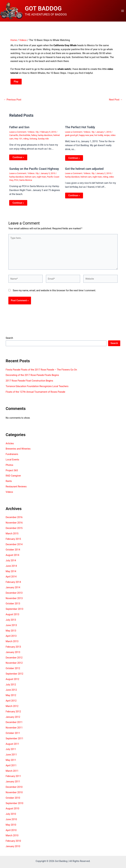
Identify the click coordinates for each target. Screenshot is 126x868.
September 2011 (15, 740)
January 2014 (13, 589)
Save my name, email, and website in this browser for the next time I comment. (54, 292)
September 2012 (15, 675)
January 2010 (13, 848)
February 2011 (13, 778)
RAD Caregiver (13, 477)
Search (9, 340)
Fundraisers (12, 456)
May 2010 (11, 826)
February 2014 (13, 584)
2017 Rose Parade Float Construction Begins (29, 382)
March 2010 (12, 837)
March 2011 (12, 773)
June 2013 (11, 627)
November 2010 (14, 794)
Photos (10, 467)
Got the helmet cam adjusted (84, 170)
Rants (9, 483)
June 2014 (11, 568)
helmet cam (30, 178)
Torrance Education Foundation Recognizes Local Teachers (37, 388)
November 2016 (14, 524)
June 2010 (11, 821)
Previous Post (12, 101)
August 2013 (12, 616)
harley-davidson (45, 137)
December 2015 (14, 530)
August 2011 (12, 746)
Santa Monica (26, 182)
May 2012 (11, 697)
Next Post (116, 101)
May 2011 (11, 762)
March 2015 (12, 535)
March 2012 (12, 708)
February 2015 (13, 541)
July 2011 (11, 751)
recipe (107, 137)
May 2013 (11, 632)
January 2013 (13, 654)
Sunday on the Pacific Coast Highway (34, 170)
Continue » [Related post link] (18, 159)
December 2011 (14, 724)
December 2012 (14, 659)
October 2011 (13, 735)
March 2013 (12, 643)
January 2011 (13, 783)
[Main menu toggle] (123, 12)
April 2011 (11, 767)
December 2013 (14, 595)
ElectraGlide (25, 137)
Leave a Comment (18, 134)
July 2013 (11, 621)
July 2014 (11, 562)
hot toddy (99, 137)
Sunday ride (43, 140)
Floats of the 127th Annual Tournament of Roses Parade (36, 393)
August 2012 (12, 681)
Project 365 (12, 472)
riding (26, 140)
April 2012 (11, 702)
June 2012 (11, 691)
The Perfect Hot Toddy (80, 129)
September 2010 (15, 805)
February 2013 (13, 648)
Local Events (12, 461)
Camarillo (14, 137)
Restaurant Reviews (16, 488)
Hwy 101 (18, 140)
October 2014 (13, 551)
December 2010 (14, 789)
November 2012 (14, 665)
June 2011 (11, 756)
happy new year (86, 137)
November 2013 (14, 600)
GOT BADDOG (46, 9)
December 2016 (14, 519)
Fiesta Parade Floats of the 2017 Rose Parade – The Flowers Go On (41, 371)
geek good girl (72, 137)
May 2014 (11, 573)
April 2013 (11, 638)
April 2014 (11, 578)
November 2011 (14, 729)
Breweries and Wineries (18, 450)
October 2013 (13, 605)
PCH (16, 182)
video (113, 137)
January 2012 (13, 718)
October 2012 (13, 670)
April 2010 (11, 832)
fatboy (34, 137)
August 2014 (12, 557)
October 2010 (13, 799)
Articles (10, 445)
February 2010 (13, 843)
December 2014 (14, 546)
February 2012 (13, 713)
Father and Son (19, 129)
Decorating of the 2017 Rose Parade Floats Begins (32, 377)
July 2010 (11, 816)
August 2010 (12, 810)
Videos (31, 134)
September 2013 (15, 611)
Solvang (33, 140)
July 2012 (11, 686)
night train (41, 178)
